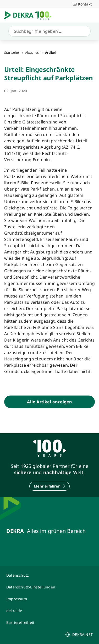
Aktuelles (32, 53)
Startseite (12, 53)
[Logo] (30, 15)
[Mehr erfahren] (49, 486)
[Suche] (48, 31)
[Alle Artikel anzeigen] (49, 402)
